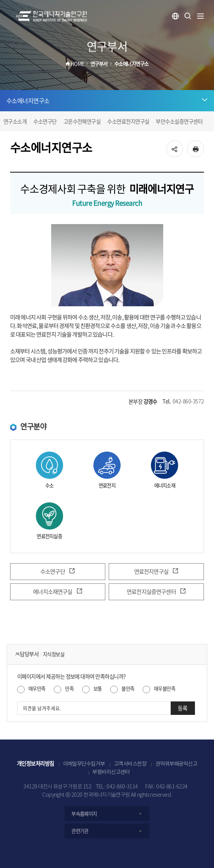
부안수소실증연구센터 (179, 121)
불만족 (128, 689)
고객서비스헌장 (130, 764)
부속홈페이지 (107, 814)
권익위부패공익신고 (176, 764)
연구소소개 (15, 121)
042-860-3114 (122, 787)
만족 (69, 689)
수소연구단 (45, 121)
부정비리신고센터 (111, 772)
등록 (183, 708)
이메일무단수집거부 (84, 764)
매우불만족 (165, 689)
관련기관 (107, 831)
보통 (98, 689)
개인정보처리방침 (35, 763)
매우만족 (37, 689)
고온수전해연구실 (82, 121)
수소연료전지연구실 (128, 121)
